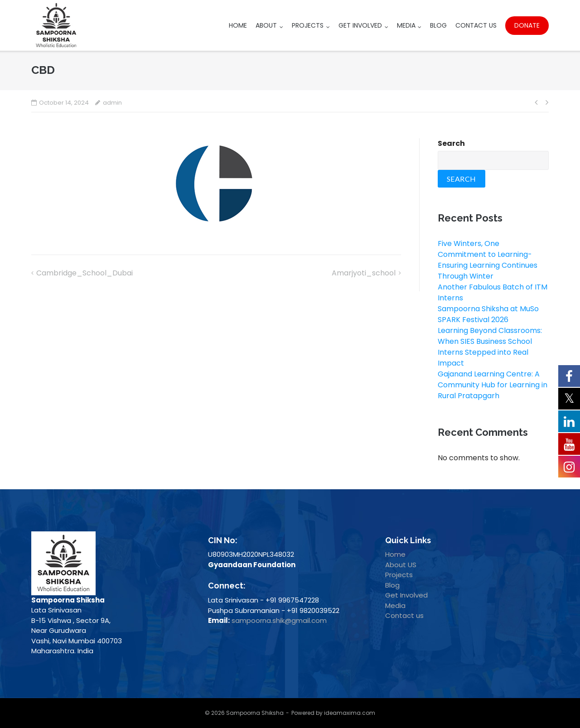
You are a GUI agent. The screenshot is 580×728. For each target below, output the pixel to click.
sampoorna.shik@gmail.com (279, 620)
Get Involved (360, 25)
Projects (308, 25)
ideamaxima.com (350, 713)
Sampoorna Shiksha (255, 713)
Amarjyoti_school (364, 273)
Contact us (404, 615)
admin (112, 103)
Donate (527, 25)
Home (238, 25)
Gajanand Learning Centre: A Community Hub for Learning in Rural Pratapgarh (493, 385)
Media (406, 25)
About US (401, 565)
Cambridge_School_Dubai (85, 273)
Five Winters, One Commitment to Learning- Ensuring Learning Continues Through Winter (488, 260)
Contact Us (476, 25)
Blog (438, 25)
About (266, 25)
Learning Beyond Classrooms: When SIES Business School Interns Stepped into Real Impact (490, 347)
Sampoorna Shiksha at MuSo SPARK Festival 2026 (488, 314)
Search (451, 143)
